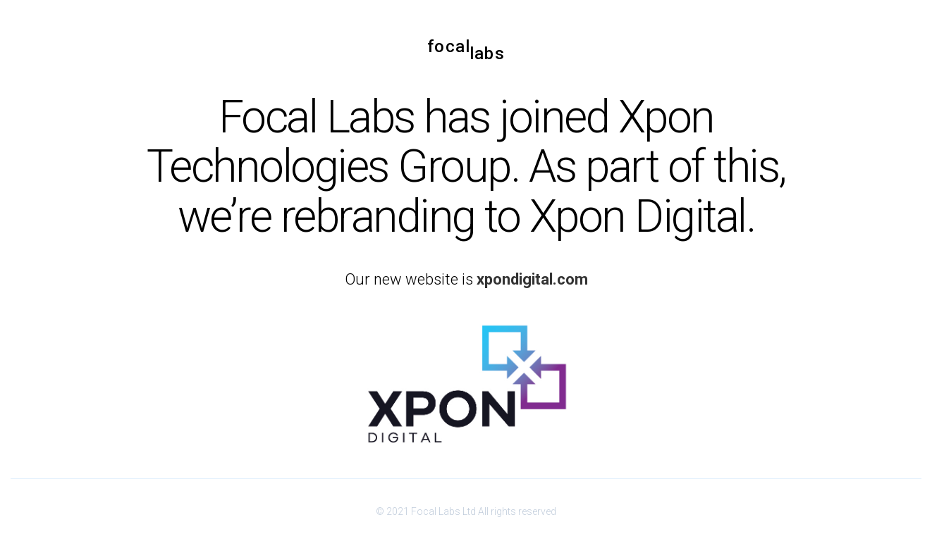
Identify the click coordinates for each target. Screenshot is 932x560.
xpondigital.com (532, 279)
